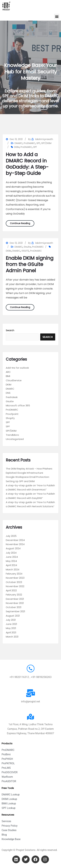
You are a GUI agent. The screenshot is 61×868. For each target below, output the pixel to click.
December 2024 (15, 540)
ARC (8, 372)
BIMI (8, 376)
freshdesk (12, 397)
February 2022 (14, 595)
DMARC (19, 143)
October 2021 (14, 607)
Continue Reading (22, 223)
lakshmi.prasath (44, 139)
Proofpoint (12, 414)
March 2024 (13, 569)
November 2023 (15, 578)
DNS (8, 393)
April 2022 (11, 590)
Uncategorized (15, 439)
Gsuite (27, 247)
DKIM (17, 147)
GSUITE (25, 251)
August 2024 (13, 548)
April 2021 (11, 632)
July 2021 (11, 620)
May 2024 (11, 561)
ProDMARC (29, 143)
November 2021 (15, 603)
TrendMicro (12, 435)
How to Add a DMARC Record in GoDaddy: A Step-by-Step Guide (27, 164)
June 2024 (12, 557)
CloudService (14, 380)
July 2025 (11, 536)
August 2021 (13, 616)
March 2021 (12, 637)
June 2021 (11, 624)
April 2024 (11, 565)
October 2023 (14, 582)
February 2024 (14, 574)
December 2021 (15, 599)
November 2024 (15, 544)
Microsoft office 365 (18, 405)
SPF (38, 143)
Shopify (10, 418)
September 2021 (15, 611)
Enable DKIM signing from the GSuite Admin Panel (30, 264)
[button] (57, 16)
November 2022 (15, 586)
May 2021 (11, 628)
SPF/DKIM (46, 143)
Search (10, 330)
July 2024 (11, 553)
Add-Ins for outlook (17, 368)
